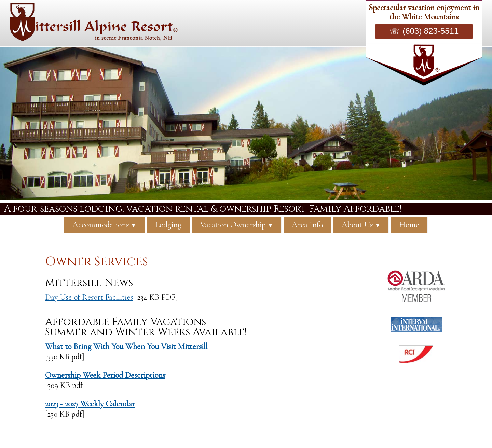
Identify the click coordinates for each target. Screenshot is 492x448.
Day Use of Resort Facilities (89, 297)
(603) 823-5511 (430, 31)
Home (409, 225)
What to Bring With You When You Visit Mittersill (126, 346)
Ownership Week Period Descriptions (105, 375)
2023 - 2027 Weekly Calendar (90, 404)
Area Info (307, 225)
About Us (361, 225)
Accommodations (104, 225)
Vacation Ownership (237, 225)
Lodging (168, 225)
